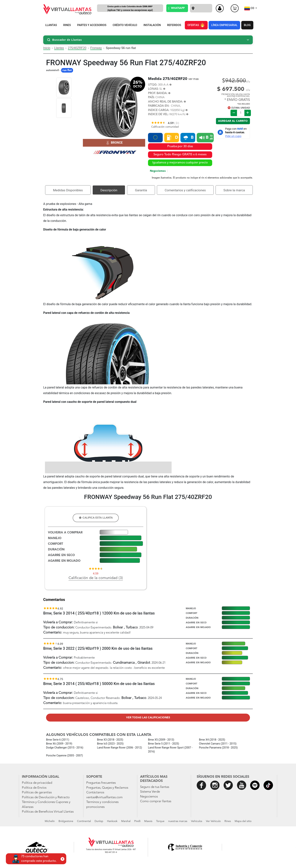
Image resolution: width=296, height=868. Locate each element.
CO (250, 8)
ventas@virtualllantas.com (104, 797)
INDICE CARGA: (159, 110)
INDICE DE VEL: (158, 115)
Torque (160, 821)
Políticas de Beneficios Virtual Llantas (48, 812)
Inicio (47, 48)
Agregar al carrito (233, 121)
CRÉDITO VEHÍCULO (125, 25)
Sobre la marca (234, 190)
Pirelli (137, 821)
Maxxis (148, 821)
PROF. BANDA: (158, 93)
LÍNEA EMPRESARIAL (224, 25)
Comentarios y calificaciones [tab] (185, 190)
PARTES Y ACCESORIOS (92, 25)
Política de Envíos (34, 788)
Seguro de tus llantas (155, 787)
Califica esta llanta (96, 518)
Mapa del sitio (243, 821)
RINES (67, 25)
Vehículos (197, 821)
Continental (84, 821)
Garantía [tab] (141, 190)
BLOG (247, 25)
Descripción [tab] (109, 190)
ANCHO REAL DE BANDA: (165, 102)
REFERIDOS (174, 25)
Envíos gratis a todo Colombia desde (130, 9)
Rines (228, 821)
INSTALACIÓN (152, 25)
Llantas (59, 48)
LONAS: (153, 89)
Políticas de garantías (37, 793)
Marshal (126, 821)
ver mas (193, 79)
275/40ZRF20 (77, 48)
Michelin (50, 821)
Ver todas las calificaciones (148, 718)
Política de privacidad (37, 783)
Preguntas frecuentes (101, 783)
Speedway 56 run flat (121, 48)
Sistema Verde (150, 792)
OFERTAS (196, 25)
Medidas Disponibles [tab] (68, 190)
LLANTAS (51, 25)
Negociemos (158, 171)
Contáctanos (95, 793)
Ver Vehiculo (213, 821)
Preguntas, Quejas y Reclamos (107, 788)
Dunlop (99, 821)
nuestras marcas (178, 821)
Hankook (112, 821)
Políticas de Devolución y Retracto (46, 797)
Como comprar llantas (156, 801)
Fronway (96, 48)
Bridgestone (66, 821)
